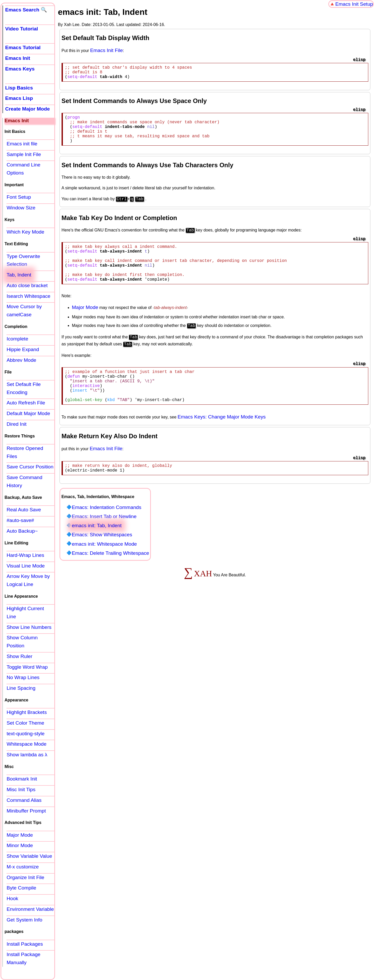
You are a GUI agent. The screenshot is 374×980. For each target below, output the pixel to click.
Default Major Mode (28, 413)
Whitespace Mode (26, 744)
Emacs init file (22, 144)
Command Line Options (23, 169)
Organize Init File (25, 877)
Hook (12, 898)
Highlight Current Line (25, 612)
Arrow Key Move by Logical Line (28, 580)
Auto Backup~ (22, 531)
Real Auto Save (24, 510)
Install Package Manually (23, 958)
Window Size (21, 208)
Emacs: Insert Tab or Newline (104, 541)
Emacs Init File (106, 50)
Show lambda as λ (27, 755)
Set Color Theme (25, 723)
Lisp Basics (19, 88)
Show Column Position (22, 642)
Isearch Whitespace (28, 296)
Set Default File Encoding (24, 388)
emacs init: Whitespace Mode (104, 568)
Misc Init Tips (21, 789)
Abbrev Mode (21, 360)
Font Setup (19, 197)
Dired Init (16, 424)
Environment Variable (30, 909)
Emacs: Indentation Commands (106, 532)
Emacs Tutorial (23, 47)
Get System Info (24, 920)
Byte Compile (21, 888)
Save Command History (24, 481)
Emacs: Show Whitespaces (102, 559)
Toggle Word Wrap (27, 667)
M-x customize (23, 867)
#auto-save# (20, 520)
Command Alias (24, 800)
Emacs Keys (20, 69)
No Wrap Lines (23, 677)
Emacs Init (18, 58)
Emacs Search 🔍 (26, 10)
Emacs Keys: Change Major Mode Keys (222, 439)
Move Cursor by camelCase (24, 311)
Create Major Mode (28, 109)
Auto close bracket (27, 285)
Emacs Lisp (19, 98)
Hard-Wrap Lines (25, 555)
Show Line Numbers (29, 627)
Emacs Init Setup (354, 4)
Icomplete (17, 339)
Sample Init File (24, 154)
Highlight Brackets (27, 712)
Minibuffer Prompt (26, 811)
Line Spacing (21, 688)
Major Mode (85, 324)
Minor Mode (20, 845)
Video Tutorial (22, 29)
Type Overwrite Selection (23, 260)
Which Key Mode (25, 232)
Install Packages (25, 944)
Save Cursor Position (30, 467)
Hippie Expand (23, 349)
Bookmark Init (22, 779)
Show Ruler (19, 656)
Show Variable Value (29, 856)
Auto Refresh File (26, 403)
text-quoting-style (25, 734)
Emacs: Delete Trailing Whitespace (110, 578)
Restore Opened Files (25, 452)
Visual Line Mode (26, 566)
